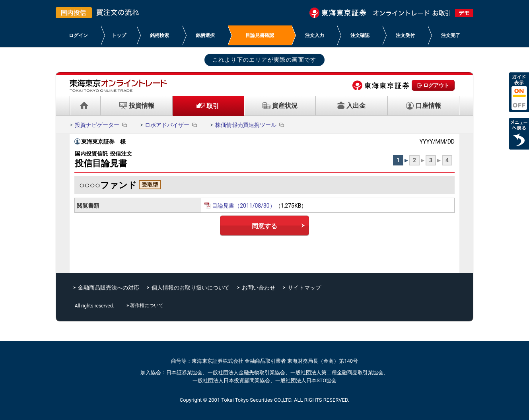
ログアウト (436, 85)
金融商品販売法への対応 (109, 288)
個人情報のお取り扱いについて (191, 288)
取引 (213, 106)
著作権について (148, 305)
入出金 (356, 106)
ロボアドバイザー (172, 125)
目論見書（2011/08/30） (244, 206)
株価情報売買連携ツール (250, 125)
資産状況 (285, 106)
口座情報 (428, 106)
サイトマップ (304, 288)
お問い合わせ (259, 288)
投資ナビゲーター (102, 125)
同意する (264, 226)
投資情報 (142, 106)
